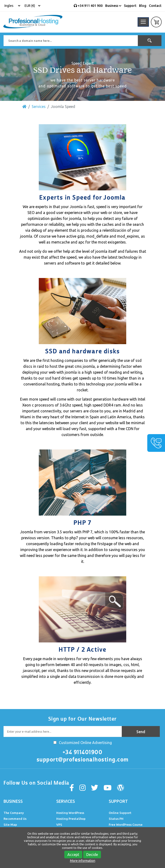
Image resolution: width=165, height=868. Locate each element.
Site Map (10, 825)
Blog (143, 6)
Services (39, 107)
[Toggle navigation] (143, 22)
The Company (14, 813)
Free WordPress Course (126, 825)
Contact (155, 6)
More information (83, 861)
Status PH (116, 819)
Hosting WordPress (70, 813)
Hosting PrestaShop (71, 819)
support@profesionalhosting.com (83, 760)
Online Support (120, 813)
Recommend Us (15, 819)
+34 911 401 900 (88, 6)
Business (113, 6)
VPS (59, 825)
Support (130, 6)
